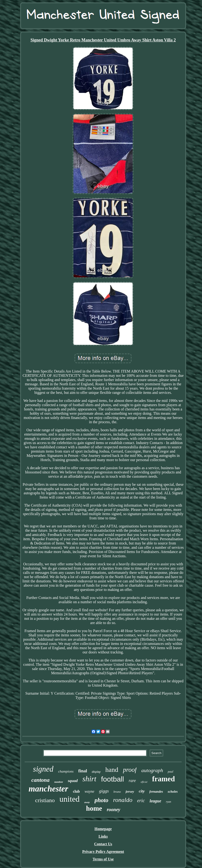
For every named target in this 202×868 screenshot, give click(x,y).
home (94, 808)
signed (43, 769)
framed (163, 779)
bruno (117, 792)
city (142, 791)
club (76, 791)
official (144, 782)
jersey (130, 792)
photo (101, 800)
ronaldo (123, 800)
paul (170, 771)
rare (132, 781)
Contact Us (103, 844)
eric (141, 801)
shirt (89, 779)
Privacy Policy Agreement (103, 852)
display (96, 772)
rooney (114, 810)
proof (130, 770)
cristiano (45, 800)
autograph (152, 770)
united (70, 799)
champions (66, 771)
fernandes (156, 792)
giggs (104, 791)
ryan (169, 802)
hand (112, 770)
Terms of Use (103, 859)
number (59, 782)
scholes (173, 792)
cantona (40, 780)
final (83, 771)
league (155, 801)
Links (103, 836)
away (87, 802)
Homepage (103, 829)
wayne (89, 791)
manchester (48, 789)
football (113, 779)
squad (73, 781)
